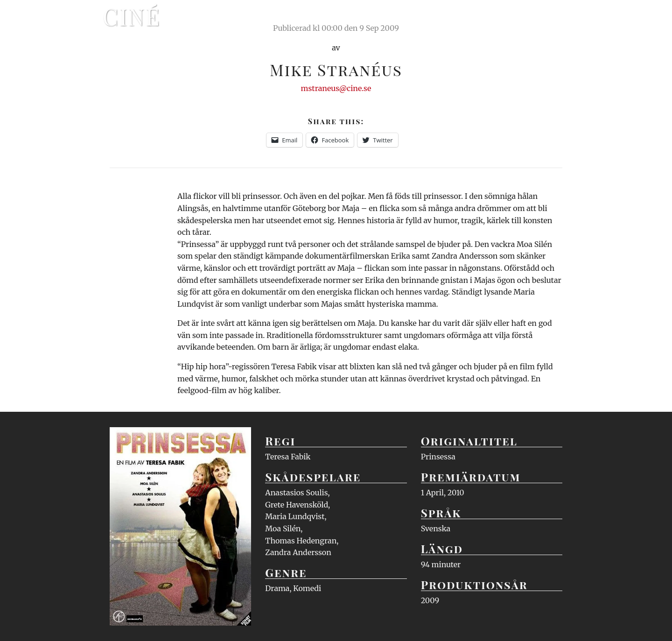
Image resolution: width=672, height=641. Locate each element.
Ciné (132, 16)
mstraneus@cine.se (336, 88)
